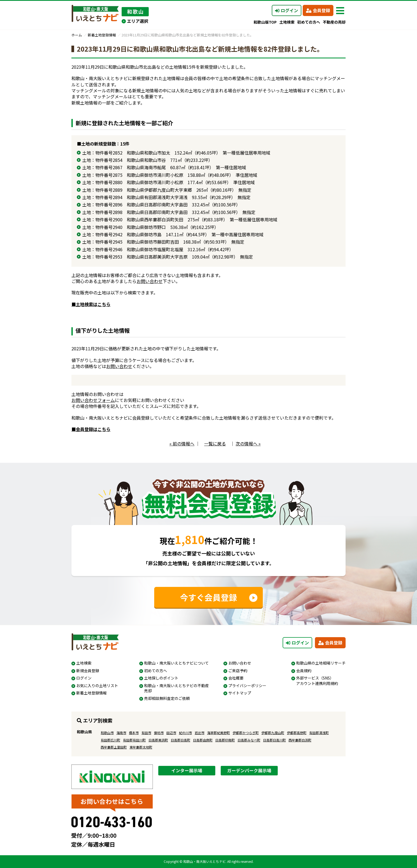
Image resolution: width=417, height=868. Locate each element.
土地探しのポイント (161, 678)
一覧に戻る (215, 444)
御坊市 (159, 733)
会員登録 (318, 10)
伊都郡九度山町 (273, 733)
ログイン (287, 10)
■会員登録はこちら (91, 429)
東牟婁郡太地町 (141, 747)
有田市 (146, 733)
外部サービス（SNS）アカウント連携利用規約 (317, 681)
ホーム (77, 35)
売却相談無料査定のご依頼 (167, 698)
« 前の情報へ (182, 444)
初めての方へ (309, 22)
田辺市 (171, 733)
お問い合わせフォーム (93, 400)
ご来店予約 (238, 671)
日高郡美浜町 (158, 740)
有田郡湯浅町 (319, 733)
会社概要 (236, 678)
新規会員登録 (88, 671)
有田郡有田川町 (134, 740)
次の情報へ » (248, 444)
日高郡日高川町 (274, 740)
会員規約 (304, 671)
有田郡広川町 (110, 740)
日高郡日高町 (181, 740)
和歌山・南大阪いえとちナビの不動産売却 (176, 688)
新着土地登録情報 (102, 35)
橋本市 (134, 733)
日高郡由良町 (203, 740)
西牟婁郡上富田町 (114, 747)
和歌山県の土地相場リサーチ (321, 663)
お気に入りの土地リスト (97, 685)
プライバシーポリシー (247, 685)
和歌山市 (107, 733)
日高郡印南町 (225, 740)
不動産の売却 (334, 22)
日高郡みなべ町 (249, 740)
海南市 (121, 733)
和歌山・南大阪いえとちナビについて (176, 663)
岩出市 (200, 733)
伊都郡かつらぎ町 (246, 733)
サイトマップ (240, 693)
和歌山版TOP (265, 22)
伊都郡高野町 (297, 733)
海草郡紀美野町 (219, 733)
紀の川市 (185, 733)
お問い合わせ (150, 281)
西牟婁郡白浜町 (300, 740)
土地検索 (287, 22)
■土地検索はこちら (91, 304)
